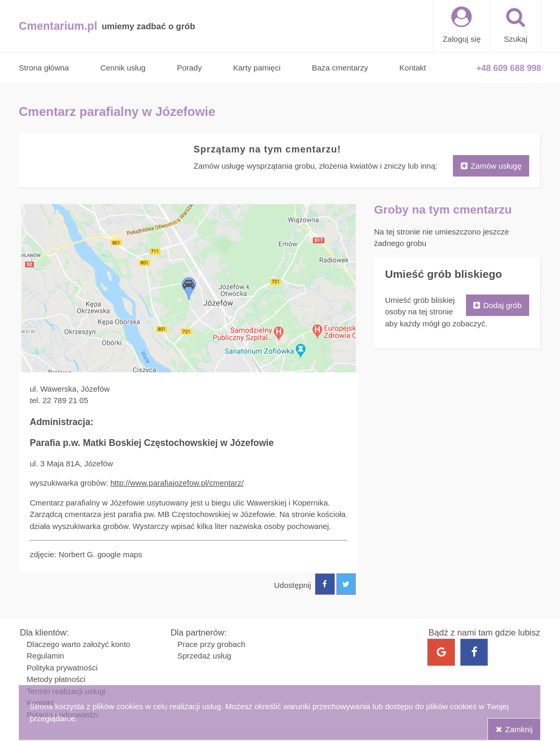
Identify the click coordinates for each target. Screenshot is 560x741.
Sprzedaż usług (204, 656)
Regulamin (45, 656)
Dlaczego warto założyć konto (78, 644)
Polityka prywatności (62, 668)
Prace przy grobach (211, 644)
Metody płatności (56, 679)
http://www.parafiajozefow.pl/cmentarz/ (177, 483)
